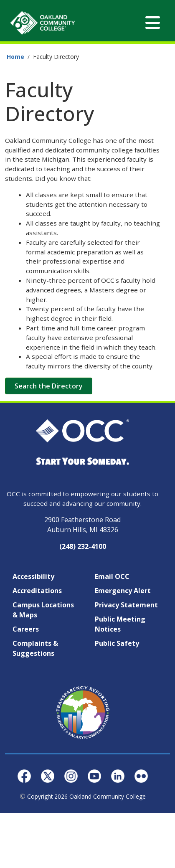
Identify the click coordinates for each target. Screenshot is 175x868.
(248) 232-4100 (83, 546)
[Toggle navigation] (153, 23)
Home (15, 57)
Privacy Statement (126, 605)
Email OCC (112, 576)
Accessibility (33, 576)
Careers (26, 629)
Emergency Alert (123, 591)
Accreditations (37, 591)
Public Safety (117, 643)
